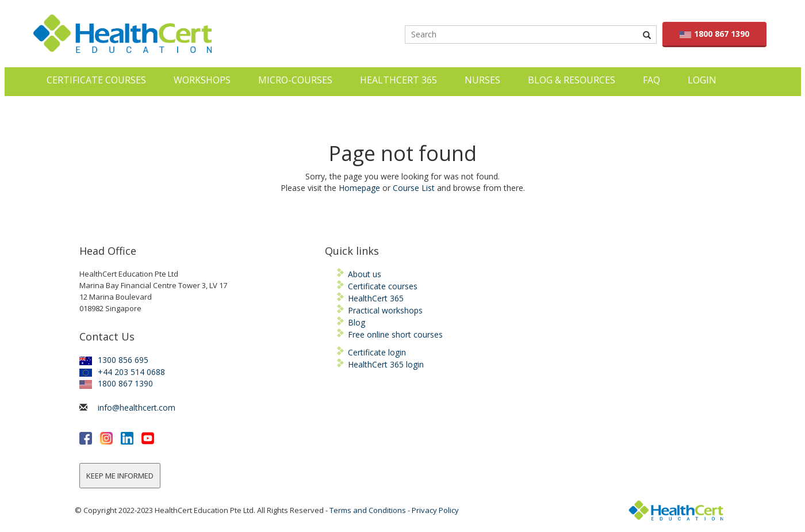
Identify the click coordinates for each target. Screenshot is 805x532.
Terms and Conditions (368, 510)
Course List (414, 188)
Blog (356, 322)
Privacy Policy (435, 510)
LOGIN (702, 80)
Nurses (482, 80)
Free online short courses (395, 334)
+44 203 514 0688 (122, 372)
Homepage (359, 188)
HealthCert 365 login (386, 364)
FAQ (651, 80)
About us (365, 274)
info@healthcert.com (137, 407)
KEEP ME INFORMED (120, 476)
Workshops (202, 80)
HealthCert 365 (398, 80)
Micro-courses (295, 80)
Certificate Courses (96, 80)
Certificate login (377, 352)
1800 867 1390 (714, 34)
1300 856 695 (114, 360)
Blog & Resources (572, 80)
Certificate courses (383, 286)
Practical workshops (385, 310)
